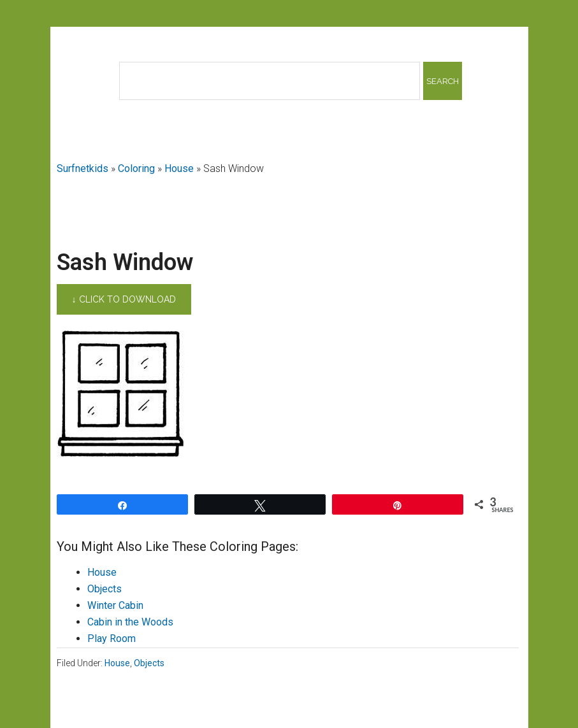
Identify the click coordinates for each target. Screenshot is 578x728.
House (179, 168)
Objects (105, 589)
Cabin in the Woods (130, 622)
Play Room (112, 639)
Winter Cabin (115, 605)
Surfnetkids (83, 168)
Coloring (136, 168)
